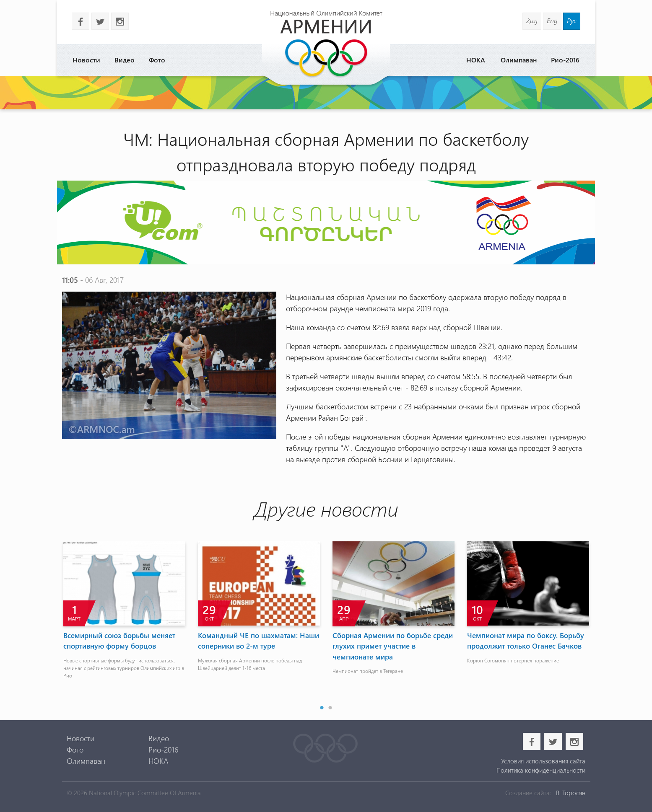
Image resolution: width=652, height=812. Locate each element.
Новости (86, 60)
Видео (125, 60)
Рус (572, 20)
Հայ (532, 20)
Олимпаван (519, 60)
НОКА (476, 60)
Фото (157, 60)
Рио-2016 (565, 60)
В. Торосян (571, 793)
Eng (552, 20)
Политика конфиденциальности (541, 770)
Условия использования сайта (543, 761)
